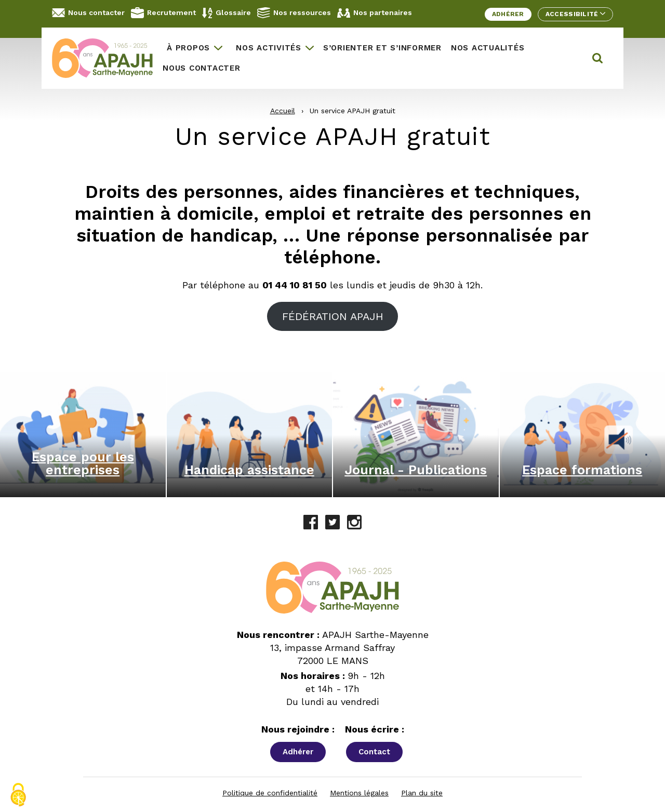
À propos (188, 48)
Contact (374, 752)
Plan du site (422, 793)
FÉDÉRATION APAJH (333, 316)
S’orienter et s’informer (382, 48)
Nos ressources (294, 12)
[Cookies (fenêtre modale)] (18, 795)
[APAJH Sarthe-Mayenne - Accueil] (105, 58)
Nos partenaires (375, 13)
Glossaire (227, 13)
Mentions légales (359, 793)
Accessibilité (575, 14)
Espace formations (582, 470)
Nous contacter (88, 13)
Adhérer (508, 14)
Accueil (283, 111)
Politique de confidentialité (270, 793)
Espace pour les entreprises (83, 463)
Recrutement (163, 13)
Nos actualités (488, 48)
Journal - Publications (416, 470)
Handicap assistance (249, 470)
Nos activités (269, 48)
